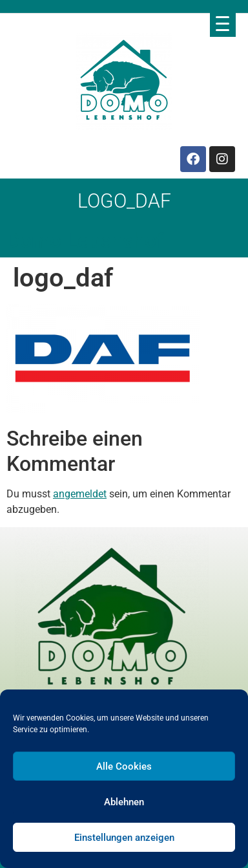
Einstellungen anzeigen (124, 838)
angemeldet (80, 494)
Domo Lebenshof (85, 241)
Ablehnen (124, 802)
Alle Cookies (124, 766)
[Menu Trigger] (223, 23)
